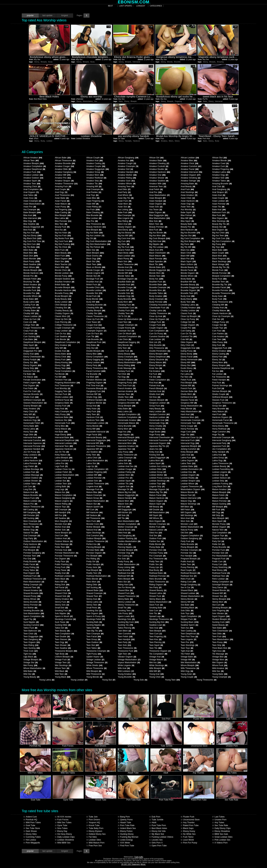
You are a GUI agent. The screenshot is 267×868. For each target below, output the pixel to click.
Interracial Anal (32, 437)
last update (126, 6)
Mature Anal (30, 492)
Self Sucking (94, 587)
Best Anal (29, 230)
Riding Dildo (93, 585)
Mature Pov (30, 504)
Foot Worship (62, 388)
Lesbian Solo (94, 481)
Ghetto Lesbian (64, 397)
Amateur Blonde (221, 161)
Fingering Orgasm (96, 383)
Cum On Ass (62, 334)
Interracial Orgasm (160, 443)
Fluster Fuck (187, 817)
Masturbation (88, 101)
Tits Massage (220, 654)
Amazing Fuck (63, 186)
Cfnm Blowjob (63, 305)
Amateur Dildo (63, 169)
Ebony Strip (31, 368)
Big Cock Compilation (192, 238)
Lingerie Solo (125, 487)
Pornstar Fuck (220, 550)
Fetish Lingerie (32, 383)
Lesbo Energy (125, 840)
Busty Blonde (94, 299)
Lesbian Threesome (97, 484)
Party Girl (218, 541)
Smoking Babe (157, 608)
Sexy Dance (219, 587)
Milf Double (156, 510)
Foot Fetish (30, 388)
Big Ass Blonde (158, 233)
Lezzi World (187, 840)
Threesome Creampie (98, 651)
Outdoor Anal (62, 538)
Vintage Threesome (97, 662)
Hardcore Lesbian (159, 417)
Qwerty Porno (125, 820)
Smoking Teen (126, 611)
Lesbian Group (157, 472)
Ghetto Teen (125, 397)
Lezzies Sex (156, 840)
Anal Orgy (61, 192)
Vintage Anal (156, 657)
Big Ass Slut (188, 236)
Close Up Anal (157, 316)
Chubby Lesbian (190, 311)
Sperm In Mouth (64, 616)
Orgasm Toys (220, 536)
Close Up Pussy (189, 319)
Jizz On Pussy (31, 452)
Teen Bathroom (32, 631)
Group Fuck (156, 406)
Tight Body (61, 654)
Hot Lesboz (30, 840)
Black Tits (156, 264)
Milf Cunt (92, 510)
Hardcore (136, 141)
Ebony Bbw (94, 354)
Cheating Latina (189, 305)
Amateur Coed (220, 163)
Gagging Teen (63, 391)
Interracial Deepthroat (67, 440)
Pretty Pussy (125, 562)
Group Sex (219, 406)
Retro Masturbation (34, 582)
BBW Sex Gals (220, 834)
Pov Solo (123, 559)
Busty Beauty (63, 299)
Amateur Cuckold (159, 166)
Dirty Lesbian (31, 348)
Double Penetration (160, 351)
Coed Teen (124, 322)
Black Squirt (188, 262)
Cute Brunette (94, 339)
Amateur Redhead (96, 178)
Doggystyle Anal (190, 348)
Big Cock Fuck (63, 241)
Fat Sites (91, 837)
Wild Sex (218, 671)
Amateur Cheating (159, 163)
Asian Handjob (157, 201)
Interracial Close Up (191, 437)
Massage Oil (125, 489)
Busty (50, 62)
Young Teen (172, 680)
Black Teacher (63, 264)
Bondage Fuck (94, 279)
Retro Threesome (159, 582)
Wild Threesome (95, 674)
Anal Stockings (189, 192)
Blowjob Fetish (32, 279)
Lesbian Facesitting (222, 469)
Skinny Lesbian (126, 602)
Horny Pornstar (189, 429)
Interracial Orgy (190, 443)
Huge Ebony (63, 435)
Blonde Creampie (127, 270)
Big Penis (187, 244)
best (110, 6)
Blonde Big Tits (220, 267)
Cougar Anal (94, 325)
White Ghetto (94, 665)
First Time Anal (95, 386)
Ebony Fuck (62, 360)
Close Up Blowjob (190, 316)
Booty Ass (156, 279)
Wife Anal (124, 668)
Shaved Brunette (33, 593)
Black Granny (94, 256)
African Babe (63, 158)
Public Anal (187, 562)
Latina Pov (61, 463)
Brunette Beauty (190, 285)
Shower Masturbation (192, 596)
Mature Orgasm (158, 501)
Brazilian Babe (126, 282)
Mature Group (94, 498)
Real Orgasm (31, 573)
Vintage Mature (158, 660)
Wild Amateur (220, 668)
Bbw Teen (61, 224)
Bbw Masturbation (159, 218)
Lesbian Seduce (221, 478)
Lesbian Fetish (63, 472)
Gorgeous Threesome (224, 403)
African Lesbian (190, 158)
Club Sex (218, 319)
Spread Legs (157, 616)
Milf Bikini (187, 507)
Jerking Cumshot (190, 449)
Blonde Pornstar (221, 273)
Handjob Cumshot (159, 414)
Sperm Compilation (34, 616)
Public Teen (187, 564)
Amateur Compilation (34, 166)
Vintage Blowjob (32, 660)
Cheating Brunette (96, 305)
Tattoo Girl (61, 628)
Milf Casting (30, 510)
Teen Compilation (64, 634)
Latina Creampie (127, 458)
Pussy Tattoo (31, 570)
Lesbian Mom (125, 475)
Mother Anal (62, 527)
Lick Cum (29, 487)
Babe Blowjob (32, 212)
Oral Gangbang (126, 536)
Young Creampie (221, 677)
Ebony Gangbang (128, 360)
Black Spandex (158, 262)
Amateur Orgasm (190, 175)
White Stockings (158, 665)
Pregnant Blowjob (190, 559)
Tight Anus (218, 651)
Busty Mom (125, 302)
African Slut (219, 158)
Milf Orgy (218, 512)
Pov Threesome (158, 559)
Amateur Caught (127, 163)
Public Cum (219, 562)
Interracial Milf (95, 443)
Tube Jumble (156, 820)
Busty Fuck (219, 299)
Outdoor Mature (64, 541)
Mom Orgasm (157, 521)
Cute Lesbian (157, 339)
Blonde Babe (157, 267)
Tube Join (92, 817)
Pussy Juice (93, 567)
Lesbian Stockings (159, 481)
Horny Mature (63, 429)
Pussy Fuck (62, 567)
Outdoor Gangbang (191, 538)
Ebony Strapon (221, 365)
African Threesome (65, 161)
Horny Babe (31, 426)
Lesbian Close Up (64, 469)
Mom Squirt (219, 521)
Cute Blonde (62, 339)
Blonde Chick (62, 270)
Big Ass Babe (94, 233)
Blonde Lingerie (95, 273)
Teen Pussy (219, 642)
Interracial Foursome (160, 440)
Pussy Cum (219, 564)
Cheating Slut (62, 308)
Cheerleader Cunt (127, 308)
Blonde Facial (188, 270)
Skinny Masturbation (160, 602)
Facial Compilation (65, 371)
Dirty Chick (187, 345)
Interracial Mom (127, 443)
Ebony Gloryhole (158, 360)
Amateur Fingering (222, 169)
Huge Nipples (125, 435)
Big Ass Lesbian (95, 236)
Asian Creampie (32, 201)
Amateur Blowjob (33, 163)
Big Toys (218, 247)
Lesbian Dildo (157, 469)
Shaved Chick (63, 593)
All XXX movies (63, 817)
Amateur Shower (158, 178)
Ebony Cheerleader (34, 357)
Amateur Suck (126, 181)
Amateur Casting (95, 163)
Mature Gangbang (65, 498)
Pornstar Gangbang (34, 553)
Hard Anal (187, 414)
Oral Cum (61, 536)
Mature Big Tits (158, 492)
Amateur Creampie (128, 166)
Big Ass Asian (63, 233)
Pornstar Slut (188, 553)
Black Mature (157, 256)
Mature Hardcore (158, 498)
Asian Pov (30, 207)
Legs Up (92, 466)
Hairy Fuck (93, 412)
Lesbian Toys (157, 484)
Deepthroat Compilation (67, 342)
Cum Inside (30, 334)
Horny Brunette (127, 426)
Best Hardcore (189, 230)
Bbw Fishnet (188, 215)
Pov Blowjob (94, 556)
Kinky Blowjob (189, 452)
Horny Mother (157, 429)
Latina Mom (156, 461)
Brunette (177, 62)
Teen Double (62, 637)
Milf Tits (123, 518)
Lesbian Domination (191, 469)
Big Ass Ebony (32, 236)
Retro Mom (93, 582)
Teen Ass (187, 628)
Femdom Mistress (96, 380)
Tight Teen (124, 654)
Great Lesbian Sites (222, 837)
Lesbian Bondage (33, 469)
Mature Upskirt (94, 507)
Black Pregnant (221, 259)
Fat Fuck (155, 374)
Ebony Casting (220, 354)
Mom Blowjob (220, 518)
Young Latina (47, 680)
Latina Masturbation (97, 461)
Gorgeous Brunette (128, 403)
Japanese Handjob (33, 449)
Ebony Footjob (31, 360)
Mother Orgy (31, 530)
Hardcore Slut (63, 420)
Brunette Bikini (31, 287)
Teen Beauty (62, 631)
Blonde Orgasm (189, 273)
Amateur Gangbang (65, 172)
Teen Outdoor (94, 642)
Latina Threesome (222, 463)
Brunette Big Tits (222, 285)
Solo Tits (155, 613)
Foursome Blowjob (96, 388)
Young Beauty (31, 677)
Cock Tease (93, 322)
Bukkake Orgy (126, 296)
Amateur (164, 141)
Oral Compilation (221, 533)
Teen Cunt (155, 634)
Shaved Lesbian (190, 593)
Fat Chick (124, 374)
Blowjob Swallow (64, 279)
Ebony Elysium (94, 831)
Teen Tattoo (93, 648)
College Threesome (65, 325)
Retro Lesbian (220, 579)
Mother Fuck (157, 527)
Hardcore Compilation (129, 417)
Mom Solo (187, 521)
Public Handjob (95, 564)
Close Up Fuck (95, 319)
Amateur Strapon (64, 181)
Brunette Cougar (127, 287)
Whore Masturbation (34, 668)
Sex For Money (126, 587)
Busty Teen (188, 302)
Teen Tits (155, 648)
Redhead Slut (188, 576)
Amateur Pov (63, 178)
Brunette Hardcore (65, 290)
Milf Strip (218, 515)
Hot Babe (61, 432)
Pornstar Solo (220, 553)
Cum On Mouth (127, 334)
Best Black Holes (158, 828)
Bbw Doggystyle (158, 215)
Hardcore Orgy (32, 420)
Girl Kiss (155, 397)
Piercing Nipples (127, 547)
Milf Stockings (189, 515)
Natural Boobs (126, 530)
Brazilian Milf (188, 282)
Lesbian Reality (189, 478)
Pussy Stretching (221, 567)
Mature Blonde (189, 492)
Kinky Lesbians (32, 455)
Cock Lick (30, 322)
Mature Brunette (32, 495)
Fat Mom (92, 377)
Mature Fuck (31, 498)
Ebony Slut (188, 365)
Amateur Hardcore (160, 172)
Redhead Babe (158, 573)
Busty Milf (93, 302)
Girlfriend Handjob (96, 400)
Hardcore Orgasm (222, 417)
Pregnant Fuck (220, 559)
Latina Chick (93, 458)
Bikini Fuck (61, 250)
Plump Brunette (221, 547)
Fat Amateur (157, 371)
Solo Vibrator (220, 613)
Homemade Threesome (224, 423)
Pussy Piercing (189, 567)
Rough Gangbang (190, 585)
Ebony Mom (219, 362)
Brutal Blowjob (63, 296)
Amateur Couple (96, 166)
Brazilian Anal (94, 282)
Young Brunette (126, 677)
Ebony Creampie (127, 357)
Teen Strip (218, 645)
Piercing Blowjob (95, 547)
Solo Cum (155, 611)
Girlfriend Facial (64, 400)
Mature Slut (93, 504)
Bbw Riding (124, 221)
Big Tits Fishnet (95, 247)
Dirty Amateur (63, 345)
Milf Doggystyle (127, 510)
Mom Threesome (33, 524)
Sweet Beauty (220, 625)
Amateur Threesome (66, 184)
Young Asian (188, 674)
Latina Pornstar (32, 463)
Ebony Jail (218, 360)
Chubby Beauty (63, 311)
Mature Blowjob (221, 492)
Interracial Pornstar (34, 446)
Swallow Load (157, 625)
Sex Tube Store (32, 828)
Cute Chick (124, 339)
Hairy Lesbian (157, 412)
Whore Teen (62, 668)
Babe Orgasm (157, 212)
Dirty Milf (60, 348)
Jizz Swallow (94, 452)
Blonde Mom (156, 273)
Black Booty (125, 253)
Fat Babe (29, 374)
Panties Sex (156, 541)
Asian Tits (218, 207)
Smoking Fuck (63, 611)
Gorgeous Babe (64, 403)
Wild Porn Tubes (32, 823)
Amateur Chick (189, 163)
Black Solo (124, 262)
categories (156, 6)
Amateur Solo (220, 178)
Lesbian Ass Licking (160, 466)
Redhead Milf (125, 576)
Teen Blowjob (157, 631)
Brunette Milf (125, 290)
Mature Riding (63, 504)
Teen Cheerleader (222, 631)
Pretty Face (62, 562)
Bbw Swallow (31, 224)
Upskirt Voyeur (94, 657)
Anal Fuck (187, 189)
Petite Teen (62, 547)
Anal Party (124, 192)
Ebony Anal (31, 354)
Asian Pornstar (220, 204)
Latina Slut (93, 463)
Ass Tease (155, 210)
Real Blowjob (94, 570)
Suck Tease (62, 622)
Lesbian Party (63, 478)
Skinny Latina (94, 602)
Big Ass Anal (31, 233)
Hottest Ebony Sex (96, 834)
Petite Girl (218, 544)
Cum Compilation (159, 331)
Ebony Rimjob (157, 365)
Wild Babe (30, 671)
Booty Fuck (219, 279)
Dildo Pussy (219, 342)
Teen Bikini (124, 631)
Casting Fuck (31, 305)
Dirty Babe (93, 345)
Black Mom (219, 256)
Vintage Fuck (62, 660)
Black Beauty (63, 253)
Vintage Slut (30, 662)
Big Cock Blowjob (159, 238)
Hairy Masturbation (191, 412)
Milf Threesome (95, 518)
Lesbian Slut (62, 481)
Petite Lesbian (31, 547)
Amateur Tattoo (221, 181)
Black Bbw (30, 253)
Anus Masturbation (159, 195)
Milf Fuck (218, 510)
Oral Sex (155, 536)
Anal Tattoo (30, 195)
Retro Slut (124, 582)
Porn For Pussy (189, 843)
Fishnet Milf (187, 386)
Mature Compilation (65, 495)
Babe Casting (62, 212)
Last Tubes (218, 817)
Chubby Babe (31, 311)
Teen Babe (219, 628)
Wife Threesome (190, 668)
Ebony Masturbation (129, 362)
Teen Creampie (95, 634)
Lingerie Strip (157, 487)
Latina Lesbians (64, 461)
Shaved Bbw (125, 590)
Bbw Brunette (94, 215)
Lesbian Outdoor (32, 478)
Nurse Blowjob (63, 533)
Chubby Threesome (160, 313)
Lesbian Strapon (190, 481)
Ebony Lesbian (95, 362)
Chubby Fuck (126, 311)
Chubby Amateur (190, 308)
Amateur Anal (94, 161)
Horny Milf (93, 429)
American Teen (158, 186)
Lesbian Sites (94, 840)
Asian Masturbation (34, 204)
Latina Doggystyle (159, 458)
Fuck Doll (218, 388)
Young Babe (220, 674)
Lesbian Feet (31, 472)
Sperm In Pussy (95, 616)
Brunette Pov (31, 293)
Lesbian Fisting (126, 472)
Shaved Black (189, 590)
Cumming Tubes (32, 837)
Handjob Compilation (129, 414)
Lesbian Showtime (64, 840)
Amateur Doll (125, 169)
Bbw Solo (155, 221)
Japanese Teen (126, 449)
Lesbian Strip (220, 481)
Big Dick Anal (157, 241)
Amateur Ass (126, 161)
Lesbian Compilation (97, 469)
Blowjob (44, 62)
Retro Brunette (157, 579)
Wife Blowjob (157, 668)
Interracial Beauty (96, 437)
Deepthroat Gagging (128, 342)
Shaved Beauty (158, 590)
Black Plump (125, 259)
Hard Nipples (31, 417)
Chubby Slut (94, 313)
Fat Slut (155, 377)
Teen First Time (189, 637)
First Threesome (64, 386)
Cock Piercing (63, 322)
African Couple (95, 158)
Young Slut (109, 680)
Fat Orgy (123, 377)
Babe (121, 101)
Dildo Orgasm (188, 342)
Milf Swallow (62, 518)
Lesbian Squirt (126, 481)
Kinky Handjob (220, 452)
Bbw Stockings (220, 221)
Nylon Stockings (95, 533)
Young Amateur (127, 674)
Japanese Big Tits (159, 446)
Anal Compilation (33, 189)
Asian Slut (124, 207)
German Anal (157, 391)
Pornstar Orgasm (96, 553)
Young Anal (156, 674)
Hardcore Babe (64, 417)
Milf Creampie (63, 510)
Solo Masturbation (34, 613)
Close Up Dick (63, 319)
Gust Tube (29, 825)
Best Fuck (155, 230)
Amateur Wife (157, 184)
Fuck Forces (62, 820)
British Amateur (32, 285)
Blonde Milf (125, 273)
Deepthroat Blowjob (34, 342)
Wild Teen (61, 674)
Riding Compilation (222, 582)
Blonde (170, 62)
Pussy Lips (156, 567)
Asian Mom (124, 204)
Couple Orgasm (158, 328)
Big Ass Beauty (126, 233)
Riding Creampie (32, 585)
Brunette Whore (32, 296)
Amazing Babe (189, 184)
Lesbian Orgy (220, 475)
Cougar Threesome (34, 328)
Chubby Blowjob (96, 311)
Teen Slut (93, 645)
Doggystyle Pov (32, 351)
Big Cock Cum (221, 238)
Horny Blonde (94, 426)
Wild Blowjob (94, 671)
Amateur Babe (158, 161)
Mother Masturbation (192, 527)
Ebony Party (93, 365)
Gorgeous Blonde (96, 403)
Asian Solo (156, 207)
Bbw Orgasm (220, 218)
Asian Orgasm (157, 204)
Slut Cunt (218, 605)
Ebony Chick (62, 357)
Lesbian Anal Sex (127, 466)
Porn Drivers (93, 820)
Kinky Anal (156, 452)
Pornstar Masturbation (66, 553)
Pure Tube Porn (157, 825)
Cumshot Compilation (129, 337)
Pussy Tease (62, 570)
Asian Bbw (93, 198)
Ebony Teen (62, 368)
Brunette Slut (94, 293)
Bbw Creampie (126, 215)
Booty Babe (187, 279)
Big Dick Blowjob (190, 241)
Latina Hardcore (33, 461)
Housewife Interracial (97, 432)
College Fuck (157, 322)
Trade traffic (139, 857)
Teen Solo (124, 645)
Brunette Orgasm (190, 290)
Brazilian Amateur (64, 282)
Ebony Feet (219, 357)
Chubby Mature (221, 311)
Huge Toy (218, 435)
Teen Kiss (155, 639)
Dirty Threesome (158, 348)
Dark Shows (30, 831)
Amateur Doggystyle (97, 169)
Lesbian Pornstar (96, 478)
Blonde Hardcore (33, 273)
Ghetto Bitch (188, 394)
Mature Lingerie (63, 501)
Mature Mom (125, 501)
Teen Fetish (125, 637)
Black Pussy (31, 262)
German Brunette (33, 394)
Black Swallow (32, 264)
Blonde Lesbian (64, 273)
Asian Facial (62, 201)
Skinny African (31, 599)
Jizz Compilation (221, 449)
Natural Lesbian (158, 530)
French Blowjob (158, 388)
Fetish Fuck (188, 380)
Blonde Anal (125, 267)
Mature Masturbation (97, 501)
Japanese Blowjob (190, 446)
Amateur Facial (189, 169)
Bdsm (171, 141)
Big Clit (91, 238)
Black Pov (187, 259)
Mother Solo (62, 530)
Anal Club (218, 186)
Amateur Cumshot (191, 166)
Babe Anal (219, 210)
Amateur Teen (32, 184)
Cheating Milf (220, 305)
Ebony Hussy (188, 831)
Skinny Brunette (32, 602)
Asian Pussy (62, 207)
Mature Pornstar (221, 501)
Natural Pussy (189, 530)
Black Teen (94, 264)
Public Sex (156, 564)
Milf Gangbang (32, 512)
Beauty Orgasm (126, 227)
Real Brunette (126, 570)
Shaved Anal (62, 590)
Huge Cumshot (221, 432)
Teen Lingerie (188, 639)
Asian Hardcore (189, 201)
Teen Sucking (31, 648)
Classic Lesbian (32, 316)
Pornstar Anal (63, 550)
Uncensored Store (190, 820)
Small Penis (93, 608)
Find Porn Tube (126, 846)
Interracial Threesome (98, 446)
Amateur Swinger (190, 181)
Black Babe (220, 250)
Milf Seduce (93, 515)
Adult (153, 823)
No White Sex (188, 834)
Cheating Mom (32, 308)
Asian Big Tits (126, 198)
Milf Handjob (62, 512)
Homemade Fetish (33, 423)
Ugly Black (30, 657)
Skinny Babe (125, 599)
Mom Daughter (63, 521)
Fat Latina (187, 374)
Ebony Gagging (95, 360)
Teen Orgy (61, 642)
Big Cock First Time (34, 241)
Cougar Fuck (157, 325)
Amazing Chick (32, 186)
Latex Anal (187, 455)
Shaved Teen (94, 596)
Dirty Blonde (125, 345)
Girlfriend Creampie (34, 400)
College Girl (188, 322)
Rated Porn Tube (190, 825)
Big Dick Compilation (223, 241)
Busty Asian (219, 296)
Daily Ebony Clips (221, 828)
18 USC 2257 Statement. (131, 864)
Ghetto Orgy (94, 397)
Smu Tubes (61, 828)
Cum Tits (92, 337)
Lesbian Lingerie (221, 472)
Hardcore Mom (189, 417)
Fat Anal (186, 371)
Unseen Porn (219, 820)
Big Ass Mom (157, 236)
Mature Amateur (221, 489)
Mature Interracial (191, 498)
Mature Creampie (96, 495)
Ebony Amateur (221, 351)
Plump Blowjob (189, 547)
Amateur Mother (127, 175)
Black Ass (187, 250)
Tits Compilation (158, 654)
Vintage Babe (188, 657)
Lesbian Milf (94, 475)
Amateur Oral (157, 175)
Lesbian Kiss (188, 472)
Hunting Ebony (126, 834)
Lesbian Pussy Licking (161, 478)
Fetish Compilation (159, 380)
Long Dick (29, 489)
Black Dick (30, 256)
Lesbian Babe (189, 466)
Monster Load (189, 524)
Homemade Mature (128, 423)
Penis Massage (63, 544)
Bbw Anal (30, 215)
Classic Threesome (97, 316)
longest (141, 6)
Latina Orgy (219, 461)
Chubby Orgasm (64, 313)
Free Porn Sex (94, 846)
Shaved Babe (94, 590)
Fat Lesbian (219, 374)
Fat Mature (30, 377)
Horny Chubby (157, 426)
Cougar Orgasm (189, 325)
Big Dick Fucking (64, 244)
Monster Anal (63, 524)
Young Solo (140, 680)
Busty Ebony (189, 299)
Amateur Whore (126, 184)
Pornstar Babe (95, 550)
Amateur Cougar (64, 166)
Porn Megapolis (32, 843)
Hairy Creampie (63, 412)
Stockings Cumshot (65, 619)
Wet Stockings (63, 665)
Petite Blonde (157, 544)
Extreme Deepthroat (223, 368)
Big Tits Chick (63, 247)
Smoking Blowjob (222, 608)
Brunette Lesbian (96, 290)
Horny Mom (125, 429)
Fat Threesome (221, 377)
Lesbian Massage (33, 475)
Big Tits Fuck (126, 247)
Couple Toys (219, 328)
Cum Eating (188, 331)
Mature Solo (125, 504)
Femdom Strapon (127, 380)
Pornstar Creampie (191, 550)
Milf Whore (156, 518)
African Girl (156, 158)
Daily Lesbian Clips (65, 837)
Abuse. (143, 864)
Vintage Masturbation (129, 660)
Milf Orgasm (188, 512)
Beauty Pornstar (158, 227)
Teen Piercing (157, 642)
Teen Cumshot (126, 634)
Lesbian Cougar (127, 469)
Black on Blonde (96, 267)
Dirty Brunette (157, 345)
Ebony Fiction (125, 831)
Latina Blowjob (63, 458)
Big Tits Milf (188, 247)
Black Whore (31, 267)
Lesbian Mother (158, 475)
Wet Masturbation (190, 662)
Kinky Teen (93, 455)
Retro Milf (61, 582)
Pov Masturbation (222, 556)
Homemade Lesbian (97, 423)
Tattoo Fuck (30, 628)
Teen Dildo (219, 634)
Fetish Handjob (221, 380)
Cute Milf (186, 339)
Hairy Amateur (31, 409)
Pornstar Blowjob (127, 550)
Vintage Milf (187, 660)
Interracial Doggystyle (98, 440)
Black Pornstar (158, 259)
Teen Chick (30, 634)
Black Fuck (62, 256)
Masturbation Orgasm (192, 489)
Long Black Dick (221, 487)
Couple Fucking (95, 328)
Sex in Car (187, 587)
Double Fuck (125, 351)
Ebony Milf (188, 362)
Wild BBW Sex (63, 843)
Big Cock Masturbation (98, 241)
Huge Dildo (30, 435)
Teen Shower (62, 645)
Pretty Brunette (32, 562)
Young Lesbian (79, 680)
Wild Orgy (187, 671)
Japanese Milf (94, 449)
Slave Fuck (156, 605)
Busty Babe (31, 299)
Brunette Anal (126, 285)
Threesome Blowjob (66, 651)
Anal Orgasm (31, 192)
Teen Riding (31, 645)
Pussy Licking (126, 567)
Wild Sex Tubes (63, 823)
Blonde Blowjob (32, 270)
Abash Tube (124, 823)
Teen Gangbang (32, 639)
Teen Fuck (219, 637)
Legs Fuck (61, 466)
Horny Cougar (189, 426)
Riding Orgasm (158, 585)
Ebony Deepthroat (159, 357)
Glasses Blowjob (158, 400)
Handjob (128, 141)
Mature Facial (157, 495)
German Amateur (127, 391)
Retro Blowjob (126, 579)
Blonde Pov (30, 276)
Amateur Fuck (32, 172)
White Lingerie (126, 665)
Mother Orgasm (221, 527)
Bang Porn (124, 817)
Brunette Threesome (223, 293)
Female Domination (34, 380)
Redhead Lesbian (64, 576)
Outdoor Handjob (221, 538)
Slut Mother (30, 608)
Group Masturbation (191, 406)
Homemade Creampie (192, 420)
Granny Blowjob (32, 406)
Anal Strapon (220, 192)
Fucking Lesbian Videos (161, 837)
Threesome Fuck (127, 651)
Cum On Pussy (158, 334)
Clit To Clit (124, 316)
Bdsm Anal (124, 224)
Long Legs (61, 489)
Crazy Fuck (30, 331)
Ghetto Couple (220, 394)
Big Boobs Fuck (64, 238)
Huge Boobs (157, 432)
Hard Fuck (219, 414)
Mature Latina (220, 498)
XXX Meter (124, 843)
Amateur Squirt (32, 181)
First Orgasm (31, 386)
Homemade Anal (159, 420)
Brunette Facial (221, 287)
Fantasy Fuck (125, 371)
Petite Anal (124, 544)
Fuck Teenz (187, 837)
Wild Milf (155, 671)
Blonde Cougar (95, 270)
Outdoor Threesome (97, 541)
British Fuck (93, 285)
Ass (96, 101)
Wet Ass (155, 662)
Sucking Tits (125, 625)
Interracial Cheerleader (161, 437)
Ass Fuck (93, 210)
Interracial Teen (64, 446)
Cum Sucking (31, 337)
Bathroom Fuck (221, 212)
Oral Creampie (32, 536)
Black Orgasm (63, 259)
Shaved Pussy (32, 596)
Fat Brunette (93, 374)
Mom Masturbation (128, 521)
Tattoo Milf (93, 628)
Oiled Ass (155, 533)
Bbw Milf (186, 218)
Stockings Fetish (95, 619)
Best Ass (60, 230)
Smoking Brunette (33, 611)
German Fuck (63, 394)
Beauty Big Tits (220, 224)
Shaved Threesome (128, 596)
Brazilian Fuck (157, 282)
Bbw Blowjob (63, 215)
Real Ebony (219, 570)
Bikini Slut (92, 250)
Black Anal (156, 250)
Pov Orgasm (62, 559)
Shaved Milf (219, 593)
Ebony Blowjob (158, 354)
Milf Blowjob (219, 507)
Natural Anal (93, 530)
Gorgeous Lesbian (159, 403)
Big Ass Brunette (190, 233)
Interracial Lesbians (66, 443)
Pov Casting (125, 556)
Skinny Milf (187, 602)
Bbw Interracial (32, 218)
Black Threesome (128, 264)
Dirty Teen (124, 348)
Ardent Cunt (30, 817)
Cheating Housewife (160, 305)
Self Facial (61, 587)
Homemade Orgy (158, 423)
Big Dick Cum (31, 244)
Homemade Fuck (65, 423)
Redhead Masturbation (98, 576)
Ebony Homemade (191, 360)
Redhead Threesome (34, 579)
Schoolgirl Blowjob (222, 585)
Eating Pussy (188, 351)
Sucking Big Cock (128, 622)
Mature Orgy (188, 501)
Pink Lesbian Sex (221, 840)
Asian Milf (92, 204)
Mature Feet (188, 495)
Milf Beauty (156, 507)
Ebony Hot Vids (157, 831)
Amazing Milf (94, 186)
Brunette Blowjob (64, 287)
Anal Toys (92, 195)
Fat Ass (217, 371)
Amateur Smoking (190, 178)
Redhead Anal (126, 573)
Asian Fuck (124, 201)
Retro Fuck (187, 579)
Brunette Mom (157, 290)
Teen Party (124, 642)
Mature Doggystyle (128, 495)
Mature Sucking (221, 504)
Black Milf (187, 256)
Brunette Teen (189, 293)
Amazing (220, 62)
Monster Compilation (129, 524)
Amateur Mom (95, 175)
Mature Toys (62, 507)
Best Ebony (125, 230)
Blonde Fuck (220, 270)
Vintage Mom (220, 660)
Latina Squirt (156, 463)
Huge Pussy (157, 435)
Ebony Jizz (30, 362)
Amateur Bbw (189, 161)
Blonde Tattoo (126, 276)
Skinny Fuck (62, 602)
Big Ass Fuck (63, 236)
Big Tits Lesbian (158, 247)
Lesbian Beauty (221, 466)
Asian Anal (219, 195)
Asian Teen (187, 207)
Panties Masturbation (129, 541)
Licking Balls (62, 487)
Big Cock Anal (126, 238)
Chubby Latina (157, 311)
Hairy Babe (124, 409)
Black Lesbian (126, 256)
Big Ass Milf (125, 236)
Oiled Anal (124, 533)
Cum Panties (220, 334)
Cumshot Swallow (159, 337)
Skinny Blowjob (221, 599)
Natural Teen (219, 530)
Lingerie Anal (94, 487)
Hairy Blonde (188, 409)
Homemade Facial (222, 420)
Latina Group (220, 458)
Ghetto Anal (156, 394)
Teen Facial (93, 637)
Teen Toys (187, 648)
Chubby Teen (125, 313)
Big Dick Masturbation (98, 244)
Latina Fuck (188, 458)
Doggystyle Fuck (222, 348)
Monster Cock (94, 524)
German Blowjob (221, 391)
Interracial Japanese (34, 443)
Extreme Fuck (31, 371)
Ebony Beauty (126, 354)
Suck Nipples (31, 622)
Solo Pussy (125, 613)
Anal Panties (94, 192)
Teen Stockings (189, 645)
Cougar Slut (219, 325)
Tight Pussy (94, 654)
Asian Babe (62, 198)
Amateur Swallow (159, 181)
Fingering (178, 101)
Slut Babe (187, 605)
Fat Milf (60, 377)
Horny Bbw (61, 426)
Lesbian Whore (189, 484)
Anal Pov (155, 192)
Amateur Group (95, 172)
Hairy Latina (125, 412)
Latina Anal (219, 455)
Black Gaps (187, 828)
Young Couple (189, 677)
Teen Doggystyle (33, 637)
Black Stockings (221, 262)
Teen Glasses (63, 639)
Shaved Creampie (96, 593)
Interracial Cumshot (34, 440)
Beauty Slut (219, 227)
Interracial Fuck (190, 440)
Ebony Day (61, 831)
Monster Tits (31, 527)
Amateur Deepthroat (34, 169)
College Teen (31, 325)
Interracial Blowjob (128, 437)
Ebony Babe (63, 354)
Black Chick (188, 253)
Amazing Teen (126, 186)
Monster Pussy (221, 524)
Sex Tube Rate (220, 825)
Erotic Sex (155, 368)
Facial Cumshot (96, 371)
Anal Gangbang (221, 189)
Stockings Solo (126, 619)
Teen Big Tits (94, 631)
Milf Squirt (155, 515)
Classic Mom (62, 316)
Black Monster (32, 259)
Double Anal (62, 351)
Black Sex (62, 262)
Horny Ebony (220, 426)
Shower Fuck (157, 596)
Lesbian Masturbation (66, 475)
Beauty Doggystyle (33, 227)
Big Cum (124, 241)
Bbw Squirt (187, 221)
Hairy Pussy (62, 414)
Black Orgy (93, 259)
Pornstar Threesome (66, 556)
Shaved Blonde (221, 590)
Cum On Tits (188, 334)
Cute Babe (30, 339)
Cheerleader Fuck (159, 308)
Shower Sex (219, 596)
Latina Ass (30, 458)
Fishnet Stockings (222, 386)
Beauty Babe (188, 224)
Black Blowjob (95, 253)
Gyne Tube (61, 825)
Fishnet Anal (156, 386)
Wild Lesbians (126, 671)
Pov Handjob (188, 556)
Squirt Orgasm (221, 616)
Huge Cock (188, 432)
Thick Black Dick (221, 648)
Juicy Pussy (125, 452)
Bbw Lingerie (125, 218)
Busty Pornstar (158, 302)
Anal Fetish (156, 189)
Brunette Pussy (64, 293)
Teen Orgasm (31, 642)
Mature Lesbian (32, 501)
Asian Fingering (95, 201)
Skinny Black (157, 599)
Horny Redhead (221, 429)
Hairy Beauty (157, 409)
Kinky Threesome (127, 455)
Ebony (37, 62)
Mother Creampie (127, 527)
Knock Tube (93, 825)
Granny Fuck (62, 406)
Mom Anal (187, 518)
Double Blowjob (95, 351)
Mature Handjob (127, 498)
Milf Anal (124, 507)
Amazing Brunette (222, 184)
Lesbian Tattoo (32, 484)
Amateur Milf (62, 175)
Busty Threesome (222, 302)
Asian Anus (30, 198)
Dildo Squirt (30, 345)
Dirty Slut (92, 348)
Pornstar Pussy (158, 553)
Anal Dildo (124, 189)
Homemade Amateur (129, 420)
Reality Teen (93, 573)
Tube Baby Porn (95, 828)
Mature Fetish (220, 495)
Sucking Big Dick (159, 622)
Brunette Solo (126, 293)
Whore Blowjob (189, 665)
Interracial (136, 62)
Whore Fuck (220, 665)
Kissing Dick (156, 455)
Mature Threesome (34, 507)
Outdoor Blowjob (96, 538)
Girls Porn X (156, 843)
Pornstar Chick (157, 550)
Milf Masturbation (159, 512)
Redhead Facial (221, 573)
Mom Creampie (32, 521)
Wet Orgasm (219, 662)
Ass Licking (125, 210)
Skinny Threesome (128, 605)
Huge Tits (187, 435)
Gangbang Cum (95, 391)
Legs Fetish (30, 466)
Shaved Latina (157, 593)
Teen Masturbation (222, 639)
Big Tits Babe (31, 247)
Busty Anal (187, 296)
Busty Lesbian (63, 302)
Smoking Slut (94, 611)
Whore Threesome (96, 668)
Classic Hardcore (221, 313)
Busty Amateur (158, 296)
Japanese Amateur (128, 446)
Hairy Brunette (220, 409)
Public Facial (31, 564)
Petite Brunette (189, 544)
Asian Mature (62, 204)
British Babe (62, 285)
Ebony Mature (157, 362)
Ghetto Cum (31, 397)
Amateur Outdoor (33, 178)
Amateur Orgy (220, 175)
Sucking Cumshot (33, 625)
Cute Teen (219, 339)
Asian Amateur (189, 195)
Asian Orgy (187, 204)
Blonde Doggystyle (159, 270)
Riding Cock (188, 582)
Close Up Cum (32, 319)
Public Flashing (63, 564)
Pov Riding (93, 559)
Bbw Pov (92, 221)
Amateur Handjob (128, 172)
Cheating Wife (94, 308)
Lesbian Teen (63, 484)
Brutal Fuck (93, 296)
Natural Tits (30, 533)
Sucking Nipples (95, 625)
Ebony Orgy (62, 365)
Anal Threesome (64, 195)
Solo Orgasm (94, 613)
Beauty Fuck (62, 227)
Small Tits (124, 608)
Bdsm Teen (156, 224)
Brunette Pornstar (222, 290)
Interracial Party (221, 443)
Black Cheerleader (159, 253)
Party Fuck (187, 541)
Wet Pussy (30, 665)
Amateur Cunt (220, 166)
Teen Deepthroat (190, 634)
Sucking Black (189, 622)
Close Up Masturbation (130, 319)
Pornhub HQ (30, 820)
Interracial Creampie (223, 437)
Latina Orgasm (189, 461)
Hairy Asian (93, 409)
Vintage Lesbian (95, 660)
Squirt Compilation (191, 616)
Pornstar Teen (32, 556)
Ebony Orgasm (32, 365)
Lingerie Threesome (191, 487)
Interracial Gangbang (224, 440)
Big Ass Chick (220, 233)
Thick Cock (30, 651)
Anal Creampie (95, 189)
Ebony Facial (189, 357)
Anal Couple (62, 189)
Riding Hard (125, 585)
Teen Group (93, 639)
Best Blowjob (94, 230)
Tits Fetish (187, 654)
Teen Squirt (156, 645)
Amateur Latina (221, 172)
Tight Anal (187, 651)
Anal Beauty (188, 186)
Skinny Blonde (189, 599)
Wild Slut (29, 674)
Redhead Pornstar (159, 576)
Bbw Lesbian (94, 218)
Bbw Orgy (29, 221)
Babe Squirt (188, 212)
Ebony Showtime (221, 831)
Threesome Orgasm (160, 651)
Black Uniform (189, 264)
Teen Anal (156, 628)
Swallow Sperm (189, 625)
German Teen (125, 394)
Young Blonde (94, 677)
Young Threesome (206, 680)
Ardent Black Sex (127, 828)
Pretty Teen (156, 562)
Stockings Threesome (161, 619)
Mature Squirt (157, 504)
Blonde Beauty (189, 267)
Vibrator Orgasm (127, 657)
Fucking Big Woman (128, 837)
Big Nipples (156, 244)
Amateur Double (158, 169)
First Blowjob (188, 383)
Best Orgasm (220, 230)
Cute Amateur (220, 337)
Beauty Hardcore (96, 227)
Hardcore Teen (95, 420)
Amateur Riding (127, 178)
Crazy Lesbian (63, 331)
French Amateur (127, 388)
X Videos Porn (220, 843)
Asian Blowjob (157, 198)
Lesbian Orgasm (190, 475)
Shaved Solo (62, 596)
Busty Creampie (158, 299)
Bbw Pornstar (63, 221)
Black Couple (220, 253)
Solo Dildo (187, 611)
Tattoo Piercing (126, 628)
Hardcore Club (94, 417)
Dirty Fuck (218, 345)
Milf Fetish (187, 510)
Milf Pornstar (31, 515)
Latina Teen (188, 463)
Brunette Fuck (32, 290)
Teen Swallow (63, 648)
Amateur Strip (94, 181)
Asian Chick (188, 198)
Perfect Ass (93, 544)
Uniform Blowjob (64, 657)
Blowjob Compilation (223, 276)
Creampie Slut (126, 331)
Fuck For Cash (32, 391)
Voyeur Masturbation (129, 662)
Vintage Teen (62, 662)
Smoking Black (189, 608)
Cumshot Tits (189, 337)
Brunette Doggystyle (192, 287)
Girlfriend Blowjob (222, 397)
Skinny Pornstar (32, 605)
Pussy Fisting (31, 567)
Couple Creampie (64, 328)
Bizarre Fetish (126, 250)
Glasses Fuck (220, 400)
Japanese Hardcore (65, 449)
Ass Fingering (63, 210)
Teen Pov (187, 642)
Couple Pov (188, 328)
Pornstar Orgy (126, 553)
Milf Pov (60, 515)
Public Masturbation (128, 564)
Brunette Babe (158, 285)
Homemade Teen (190, 423)
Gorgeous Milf (189, 403)
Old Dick (186, 533)
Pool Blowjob (31, 550)
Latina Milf (124, 461)
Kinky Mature (62, 455)
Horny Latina (31, 429)
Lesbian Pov (125, 478)
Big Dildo (123, 244)
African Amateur (33, 158)
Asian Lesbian (220, 201)
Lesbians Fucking (222, 484)
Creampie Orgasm (96, 331)
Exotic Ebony (188, 368)
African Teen (31, 161)
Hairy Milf (29, 414)
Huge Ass (124, 432)
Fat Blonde (61, 374)
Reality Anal (62, 573)
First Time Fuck (126, 386)
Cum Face (218, 331)
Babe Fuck (125, 212)
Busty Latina (31, 302)
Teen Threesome (127, 648)
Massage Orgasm (159, 489)
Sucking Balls (94, 622)
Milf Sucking (31, 518)
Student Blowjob (221, 619)
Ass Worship (188, 210)
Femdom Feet (63, 380)
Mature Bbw (94, 492)
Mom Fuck (93, 521)
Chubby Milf (31, 313)
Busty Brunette (126, 299)
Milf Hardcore (94, 512)
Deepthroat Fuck (96, 342)
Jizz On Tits (62, 452)
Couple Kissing (126, 328)
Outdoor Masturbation (35, 541)
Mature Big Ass (127, 492)
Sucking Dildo (63, 625)
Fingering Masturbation (67, 383)
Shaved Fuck (126, 593)
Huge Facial (94, 435)
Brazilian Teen (220, 282)
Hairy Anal (61, 409)
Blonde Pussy (63, 276)
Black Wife (62, 267)
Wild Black (61, 671)
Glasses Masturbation (35, 403)
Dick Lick (155, 342)
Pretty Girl (92, 562)
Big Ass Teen (220, 236)
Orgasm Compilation (191, 536)
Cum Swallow (63, 337)
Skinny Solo (62, 605)
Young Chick (156, 677)
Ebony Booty (189, 354)
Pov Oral (29, 559)
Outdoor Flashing (127, 538)
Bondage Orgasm (127, 279)
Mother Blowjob (95, 527)
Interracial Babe (64, 437)
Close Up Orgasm (159, 319)
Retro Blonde (94, 579)
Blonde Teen (157, 276)
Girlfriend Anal (189, 397)
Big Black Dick (32, 238)
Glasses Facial (189, 400)
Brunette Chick (95, 287)
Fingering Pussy (127, 383)
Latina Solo (124, 463)
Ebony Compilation (97, 357)
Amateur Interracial (191, 172)
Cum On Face (94, 334)
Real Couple (188, 570)
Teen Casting (188, 631)
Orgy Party (30, 538)
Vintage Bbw (219, 657)
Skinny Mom (219, 602)
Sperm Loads (126, 616)
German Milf (93, 394)
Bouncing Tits (31, 282)
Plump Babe (156, 547)
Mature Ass (62, 492)
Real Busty (156, 570)
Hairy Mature (220, 412)
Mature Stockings (190, 504)
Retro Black (62, 579)
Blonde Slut (93, 276)
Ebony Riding (126, 365)
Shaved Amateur (32, 590)
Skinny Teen (93, 605)
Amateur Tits (94, 184)
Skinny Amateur (64, 599)
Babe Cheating (95, 212)
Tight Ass (29, 654)
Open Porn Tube (158, 846)
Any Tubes (218, 823)
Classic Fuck (188, 313)
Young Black (62, 677)
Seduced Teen (31, 587)
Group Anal (93, 406)
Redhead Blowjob (190, 573)
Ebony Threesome (97, 368)
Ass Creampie (31, 210)
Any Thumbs (187, 823)
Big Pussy (219, 244)
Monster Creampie (159, 524)
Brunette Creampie (159, 287)
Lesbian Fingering (96, 472)
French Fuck (188, 388)
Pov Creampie (157, 556)
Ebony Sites (30, 834)
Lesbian (49, 141)
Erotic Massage (126, 368)
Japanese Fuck (221, 446)
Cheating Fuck (126, 305)
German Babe (189, 391)
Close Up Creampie (223, 316)
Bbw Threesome (95, 224)
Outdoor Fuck (157, 538)
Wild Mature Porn (95, 843)
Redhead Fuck (32, 576)
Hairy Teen (93, 414)
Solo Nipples (62, 613)
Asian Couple (220, 198)
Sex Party (155, 587)
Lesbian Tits (125, 484)
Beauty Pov (187, 227)
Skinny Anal (93, 599)
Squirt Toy (29, 619)
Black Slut (93, 262)
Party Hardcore (32, 544)
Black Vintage (220, 264)
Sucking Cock (221, 622)
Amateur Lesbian (33, 175)
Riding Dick (62, 585)
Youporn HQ (93, 823)
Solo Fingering (220, 611)
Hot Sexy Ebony (63, 834)
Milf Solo (123, 515)
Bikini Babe (30, 250)
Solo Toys (187, 613)
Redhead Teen (220, 576)
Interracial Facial (127, 440)
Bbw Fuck (219, 215)
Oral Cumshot (94, 536)
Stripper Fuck (188, 619)
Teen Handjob (126, 639)
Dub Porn (155, 817)
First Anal (155, 383)
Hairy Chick (30, 412)
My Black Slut (157, 834)
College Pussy (220, 322)
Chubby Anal (219, 308)
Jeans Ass (155, 449)
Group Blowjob (126, 406)
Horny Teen (30, 432)
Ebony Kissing (63, 362)
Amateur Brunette (65, 163)
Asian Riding (94, 207)
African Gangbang (128, 158)
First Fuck (218, 383)
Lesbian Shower (32, 481)
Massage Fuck (94, 489)
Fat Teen (186, 377)
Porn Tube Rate (126, 825)
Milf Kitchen (125, 512)
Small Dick (61, 608)
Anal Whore (125, 195)
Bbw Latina (61, 218)
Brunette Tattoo (158, 293)
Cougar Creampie (127, 325)
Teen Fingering (157, 637)
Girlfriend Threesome (129, 400)
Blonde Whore (189, 276)
